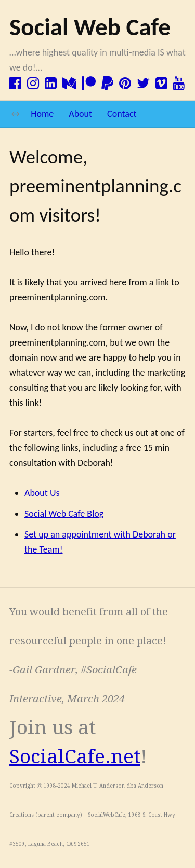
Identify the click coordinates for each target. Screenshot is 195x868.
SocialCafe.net (75, 757)
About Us (42, 493)
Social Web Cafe (90, 27)
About (80, 114)
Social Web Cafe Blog (64, 514)
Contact (122, 114)
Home (42, 114)
